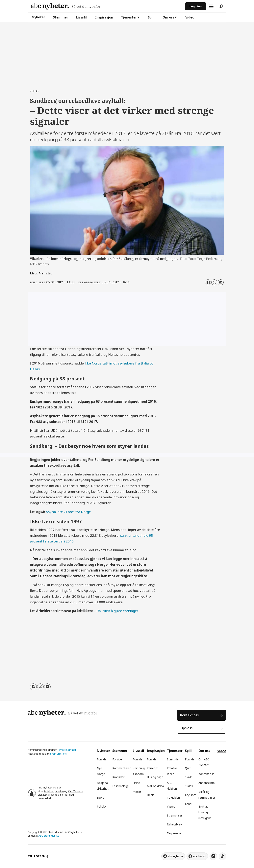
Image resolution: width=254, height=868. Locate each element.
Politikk (102, 806)
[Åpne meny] (211, 6)
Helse (136, 783)
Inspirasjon (104, 17)
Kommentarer (121, 768)
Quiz (188, 768)
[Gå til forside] (66, 6)
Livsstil (82, 17)
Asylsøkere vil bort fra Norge (68, 512)
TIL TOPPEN (37, 856)
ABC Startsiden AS (49, 836)
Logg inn (196, 6)
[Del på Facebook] (208, 282)
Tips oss (186, 728)
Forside (102, 759)
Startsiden (174, 759)
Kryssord (191, 795)
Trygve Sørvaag (67, 750)
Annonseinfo (207, 783)
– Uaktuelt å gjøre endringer (116, 611)
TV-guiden (173, 798)
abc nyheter (176, 856)
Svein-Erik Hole (58, 754)
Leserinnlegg (120, 786)
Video (190, 17)
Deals (151, 795)
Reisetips (153, 768)
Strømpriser (175, 815)
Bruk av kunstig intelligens (205, 812)
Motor (137, 792)
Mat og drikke (156, 786)
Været (171, 806)
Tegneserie (174, 833)
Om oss (168, 17)
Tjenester (129, 17)
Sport (100, 798)
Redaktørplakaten (54, 791)
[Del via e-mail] (221, 282)
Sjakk (188, 777)
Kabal (189, 804)
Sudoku (190, 786)
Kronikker (118, 777)
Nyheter (38, 17)
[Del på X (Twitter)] (214, 282)
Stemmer (61, 17)
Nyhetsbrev (174, 824)
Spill (151, 17)
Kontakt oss (189, 715)
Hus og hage (155, 777)
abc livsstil (200, 856)
